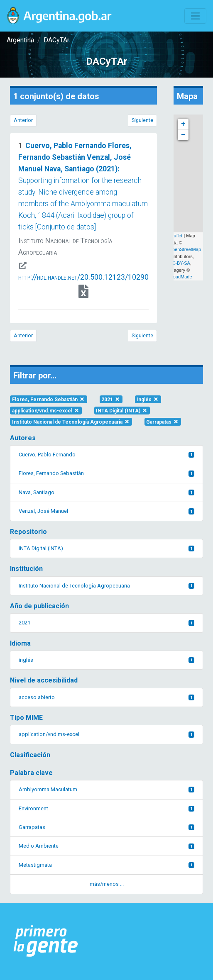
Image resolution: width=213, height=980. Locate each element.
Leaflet (175, 236)
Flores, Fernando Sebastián (49, 400)
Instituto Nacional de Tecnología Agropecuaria (71, 422)
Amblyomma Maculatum (106, 789)
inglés (148, 400)
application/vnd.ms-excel (46, 411)
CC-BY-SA (179, 263)
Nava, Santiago (106, 492)
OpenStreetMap (185, 249)
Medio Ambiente (106, 846)
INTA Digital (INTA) (122, 411)
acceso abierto (106, 697)
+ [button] (183, 124)
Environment (106, 808)
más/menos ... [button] (107, 884)
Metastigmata (106, 865)
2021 (111, 400)
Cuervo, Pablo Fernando (106, 455)
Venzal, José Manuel (106, 511)
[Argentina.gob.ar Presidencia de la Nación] (46, 941)
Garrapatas (163, 422)
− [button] (183, 135)
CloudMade (180, 277)
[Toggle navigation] (195, 16)
